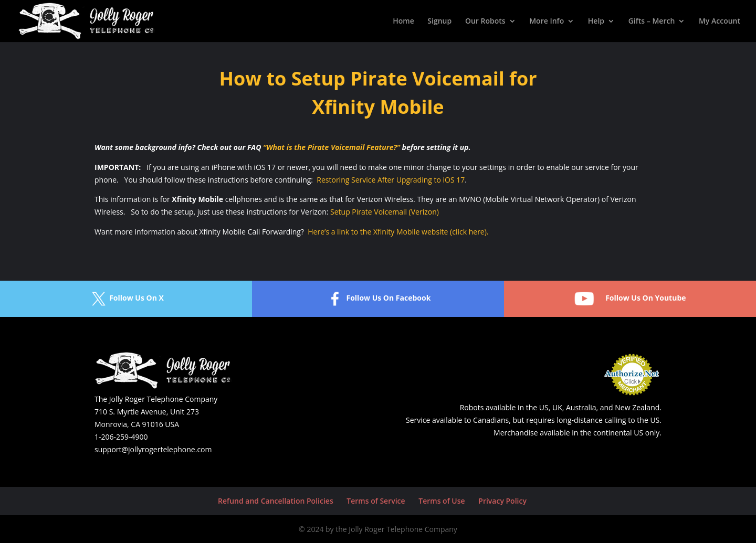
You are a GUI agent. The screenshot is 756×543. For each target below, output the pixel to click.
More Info (547, 22)
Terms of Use (442, 501)
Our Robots (485, 22)
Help (596, 22)
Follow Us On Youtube (630, 299)
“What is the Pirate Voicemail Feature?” (332, 147)
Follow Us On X (126, 299)
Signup (439, 22)
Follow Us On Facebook (378, 299)
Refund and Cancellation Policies (276, 501)
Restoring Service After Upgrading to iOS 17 (391, 180)
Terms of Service (376, 501)
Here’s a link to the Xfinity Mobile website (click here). (398, 232)
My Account (720, 22)
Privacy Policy (502, 501)
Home (403, 22)
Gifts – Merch (652, 22)
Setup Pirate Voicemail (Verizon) (385, 212)
